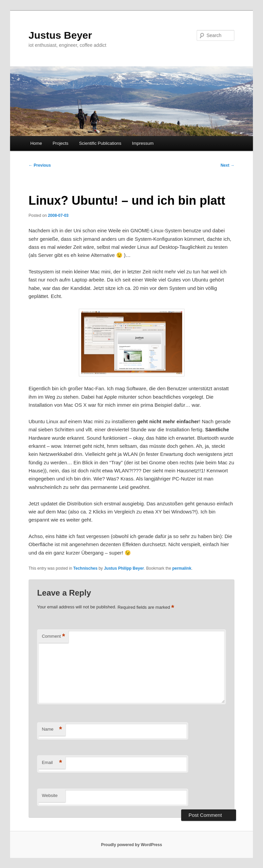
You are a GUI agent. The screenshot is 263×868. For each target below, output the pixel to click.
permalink (182, 568)
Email (52, 763)
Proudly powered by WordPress (131, 845)
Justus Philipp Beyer (124, 568)
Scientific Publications (100, 143)
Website (50, 795)
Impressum (143, 143)
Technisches (86, 568)
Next (227, 165)
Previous (40, 165)
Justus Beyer (60, 35)
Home (36, 143)
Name (52, 729)
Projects (60, 143)
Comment (53, 637)
